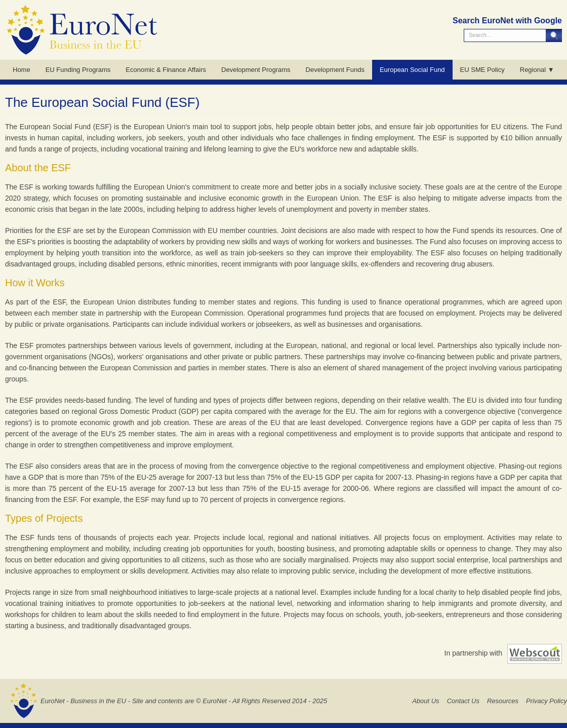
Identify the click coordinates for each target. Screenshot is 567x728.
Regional (533, 70)
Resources (503, 701)
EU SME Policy (482, 70)
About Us (426, 701)
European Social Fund (412, 70)
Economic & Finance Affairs (166, 70)
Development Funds (335, 70)
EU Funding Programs (78, 70)
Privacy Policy (546, 701)
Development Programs (256, 70)
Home (22, 70)
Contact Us (463, 701)
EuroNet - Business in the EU (83, 701)
